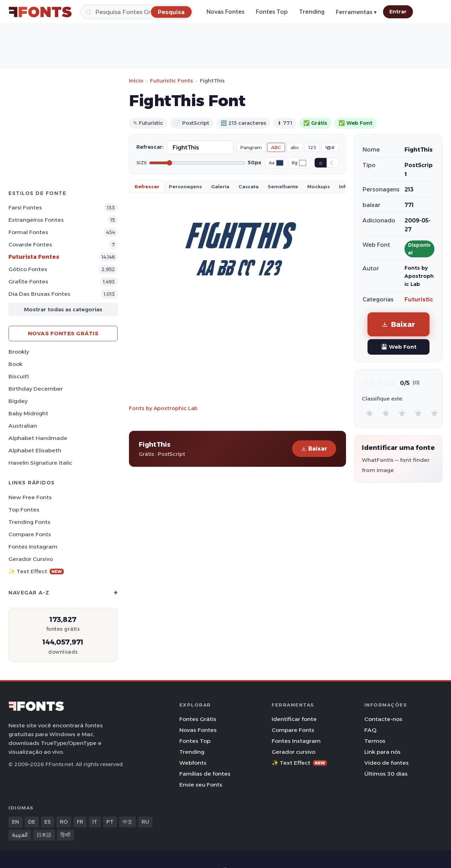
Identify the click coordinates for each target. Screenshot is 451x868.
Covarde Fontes (30, 244)
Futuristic (419, 299)
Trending (312, 12)
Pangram (251, 147)
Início (136, 81)
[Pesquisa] (137, 12)
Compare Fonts (30, 534)
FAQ (370, 730)
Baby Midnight (28, 413)
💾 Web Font (399, 347)
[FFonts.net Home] (40, 12)
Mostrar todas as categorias (63, 309)
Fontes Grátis (198, 719)
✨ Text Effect (36, 571)
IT (95, 822)
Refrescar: (150, 147)
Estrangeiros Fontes (36, 220)
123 (312, 147)
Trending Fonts (29, 522)
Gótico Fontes (28, 269)
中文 (128, 822)
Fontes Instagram (33, 547)
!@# (330, 147)
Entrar (398, 12)
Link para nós (382, 752)
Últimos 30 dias (386, 774)
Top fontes (24, 510)
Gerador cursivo (31, 559)
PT (110, 822)
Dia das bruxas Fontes (39, 294)
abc (295, 147)
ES (48, 822)
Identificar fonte (294, 719)
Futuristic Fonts (172, 81)
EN (16, 822)
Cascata (249, 187)
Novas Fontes (225, 12)
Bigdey (18, 401)
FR (80, 822)
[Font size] (197, 163)
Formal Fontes (28, 232)
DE (32, 822)
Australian (23, 426)
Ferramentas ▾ (356, 12)
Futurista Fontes (34, 257)
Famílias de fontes (205, 774)
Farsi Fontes (25, 207)
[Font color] (280, 163)
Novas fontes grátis (63, 333)
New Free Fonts (30, 497)
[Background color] (303, 163)
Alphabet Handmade (38, 438)
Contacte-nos (383, 719)
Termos (375, 741)
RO (64, 822)
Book (16, 364)
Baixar (314, 449)
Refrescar (147, 187)
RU (145, 822)
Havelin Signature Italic (40, 463)
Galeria (220, 187)
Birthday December (36, 389)
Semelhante (283, 187)
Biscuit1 (19, 376)
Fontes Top (272, 12)
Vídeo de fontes (387, 763)
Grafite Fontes (28, 282)
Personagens (185, 187)
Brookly (19, 352)
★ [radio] (370, 413)
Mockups (319, 187)
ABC (276, 147)
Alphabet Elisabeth (35, 450)
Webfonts (193, 763)
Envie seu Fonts (201, 785)
